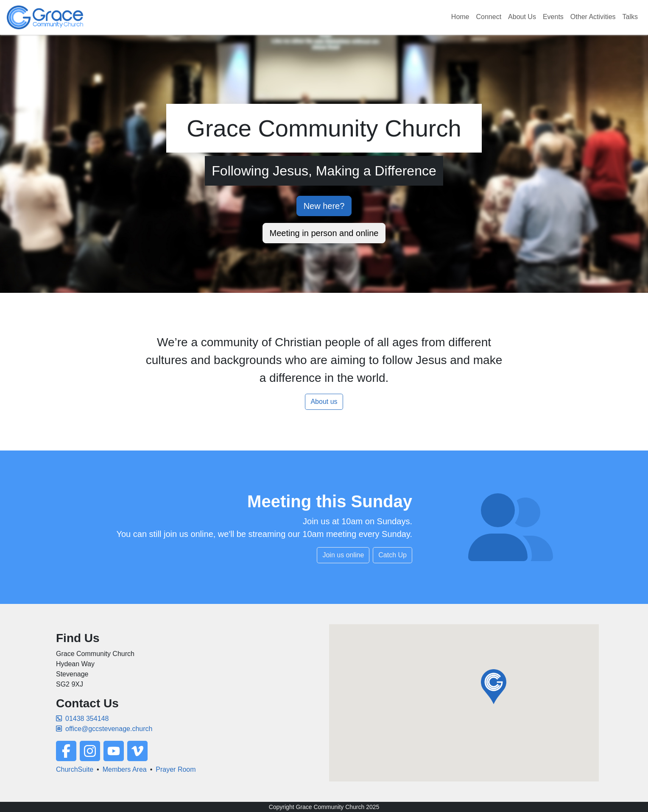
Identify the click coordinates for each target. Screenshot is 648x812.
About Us (522, 17)
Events (553, 17)
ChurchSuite (75, 769)
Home (460, 17)
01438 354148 (82, 719)
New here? (324, 206)
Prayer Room (176, 769)
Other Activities (593, 17)
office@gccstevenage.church (104, 729)
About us (324, 402)
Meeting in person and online (324, 233)
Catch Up (392, 555)
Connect (489, 17)
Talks (630, 17)
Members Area (125, 769)
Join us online (343, 555)
